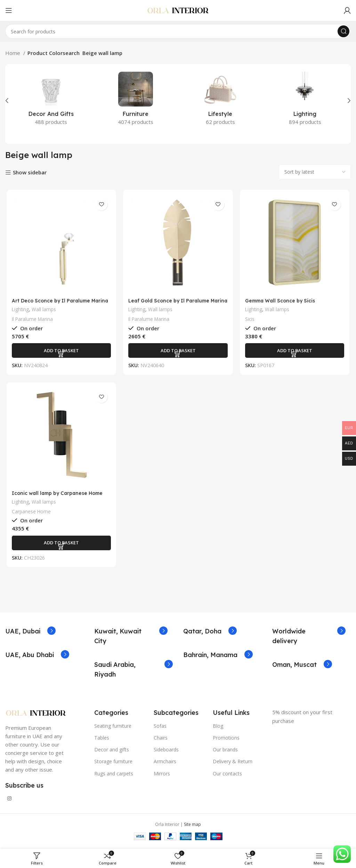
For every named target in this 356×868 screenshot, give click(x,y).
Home (13, 53)
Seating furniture (113, 728)
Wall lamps (44, 310)
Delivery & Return (233, 763)
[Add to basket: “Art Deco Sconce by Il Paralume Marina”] (60, 352)
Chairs (161, 740)
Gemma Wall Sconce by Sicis (283, 302)
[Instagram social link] (9, 800)
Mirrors (162, 775)
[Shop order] (315, 172)
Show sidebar (30, 173)
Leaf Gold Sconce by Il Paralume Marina (171, 305)
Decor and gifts (112, 752)
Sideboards (166, 752)
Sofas (160, 728)
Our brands (225, 752)
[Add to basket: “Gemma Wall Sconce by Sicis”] (296, 352)
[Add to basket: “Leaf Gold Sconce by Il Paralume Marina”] (178, 352)
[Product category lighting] (305, 101)
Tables (102, 740)
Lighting (20, 310)
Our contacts (227, 775)
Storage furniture (113, 763)
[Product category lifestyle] (220, 101)
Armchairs (165, 763)
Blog (218, 728)
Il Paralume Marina (32, 320)
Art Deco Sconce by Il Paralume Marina (52, 305)
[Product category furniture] (136, 101)
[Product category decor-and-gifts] (51, 101)
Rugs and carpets (114, 775)
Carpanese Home (30, 513)
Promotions (226, 740)
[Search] (178, 31)
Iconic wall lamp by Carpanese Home (59, 495)
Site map (192, 826)
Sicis (250, 320)
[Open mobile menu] (9, 10)
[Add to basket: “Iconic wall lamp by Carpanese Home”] (60, 545)
